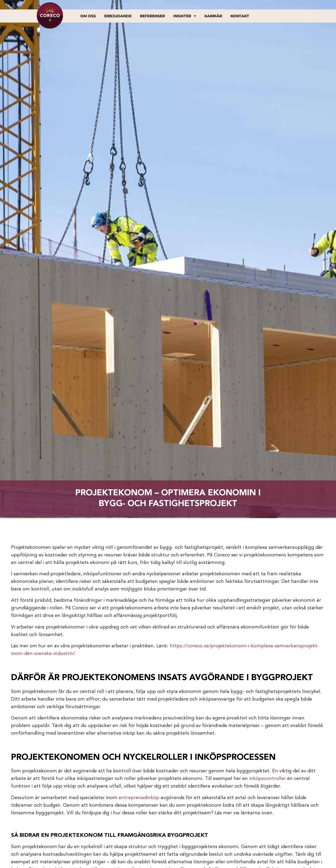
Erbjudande (118, 16)
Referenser (152, 16)
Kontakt (240, 16)
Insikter (185, 16)
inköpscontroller (267, 779)
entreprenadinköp (139, 798)
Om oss (88, 16)
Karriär (213, 16)
